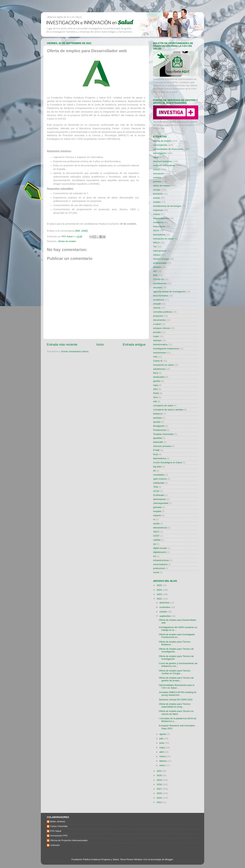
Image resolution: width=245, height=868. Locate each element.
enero (163, 765)
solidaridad (159, 483)
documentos (159, 320)
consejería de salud (163, 406)
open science (160, 479)
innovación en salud (163, 365)
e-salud (157, 324)
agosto (163, 734)
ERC (156, 275)
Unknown (55, 845)
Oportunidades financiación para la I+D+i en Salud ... (177, 686)
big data (157, 467)
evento (157, 198)
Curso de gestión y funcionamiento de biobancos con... (178, 665)
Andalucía (158, 222)
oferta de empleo (162, 186)
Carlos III (158, 361)
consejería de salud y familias (168, 410)
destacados (159, 377)
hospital (157, 511)
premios (157, 182)
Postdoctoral (160, 430)
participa (157, 418)
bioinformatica (160, 344)
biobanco (158, 414)
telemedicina (160, 458)
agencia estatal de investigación (169, 292)
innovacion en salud (163, 239)
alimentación (160, 499)
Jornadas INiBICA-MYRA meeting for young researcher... (178, 694)
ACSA (156, 491)
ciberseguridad (161, 503)
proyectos (158, 316)
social (156, 572)
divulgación (159, 426)
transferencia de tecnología (167, 206)
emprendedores (161, 218)
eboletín (157, 267)
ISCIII (156, 231)
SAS (155, 397)
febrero (163, 761)
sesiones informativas (164, 165)
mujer (156, 336)
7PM (156, 487)
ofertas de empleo (67, 241)
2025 (160, 585)
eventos (157, 177)
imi (155, 556)
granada (157, 507)
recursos (158, 287)
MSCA (156, 243)
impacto (157, 515)
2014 (160, 802)
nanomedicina (160, 564)
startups (157, 340)
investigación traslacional (166, 349)
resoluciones (160, 353)
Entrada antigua (134, 344)
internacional (160, 251)
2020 (160, 775)
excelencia (159, 300)
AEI (155, 271)
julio (162, 738)
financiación (159, 226)
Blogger (169, 859)
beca (156, 373)
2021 (160, 771)
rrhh (155, 357)
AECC (156, 532)
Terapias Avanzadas (163, 434)
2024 (160, 590)
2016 (160, 793)
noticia (156, 214)
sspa (156, 385)
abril (162, 752)
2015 (160, 798)
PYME (156, 450)
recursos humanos (163, 161)
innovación (159, 174)
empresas (158, 210)
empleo (157, 202)
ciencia (157, 308)
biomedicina (159, 235)
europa (157, 190)
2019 (160, 780)
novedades (159, 475)
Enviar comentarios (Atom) (75, 351)
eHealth (157, 304)
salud (156, 157)
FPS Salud (56, 831)
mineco (157, 255)
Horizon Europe (161, 259)
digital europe (160, 548)
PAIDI (156, 393)
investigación (160, 153)
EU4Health (159, 495)
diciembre (165, 603)
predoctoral (159, 568)
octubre (164, 612)
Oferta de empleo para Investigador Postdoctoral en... (177, 636)
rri (154, 519)
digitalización (160, 552)
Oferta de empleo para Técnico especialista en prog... (175, 705)
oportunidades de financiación (168, 149)
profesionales (160, 263)
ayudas (157, 422)
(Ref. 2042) (81, 231)
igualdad (157, 438)
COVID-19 (158, 279)
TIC (155, 247)
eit (154, 471)
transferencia (160, 283)
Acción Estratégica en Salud (168, 462)
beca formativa (161, 296)
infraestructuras (161, 560)
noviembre (165, 607)
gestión (157, 381)
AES (155, 389)
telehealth (158, 442)
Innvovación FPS (59, 836)
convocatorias (160, 145)
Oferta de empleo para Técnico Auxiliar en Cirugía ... (175, 672)
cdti (155, 401)
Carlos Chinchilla (59, 826)
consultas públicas (162, 312)
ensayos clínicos (162, 328)
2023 (160, 594)
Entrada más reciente (62, 344)
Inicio (100, 344)
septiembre (165, 616)
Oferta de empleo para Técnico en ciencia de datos (176, 712)
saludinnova (159, 369)
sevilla (156, 524)
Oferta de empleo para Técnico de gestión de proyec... (176, 679)
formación (158, 194)
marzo (163, 756)
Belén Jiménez (58, 821)
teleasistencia (160, 528)
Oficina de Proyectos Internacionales (69, 840)
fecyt (156, 454)
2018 (160, 784)
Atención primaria (162, 446)
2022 (160, 599)
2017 (160, 789)
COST (156, 536)
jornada (157, 332)
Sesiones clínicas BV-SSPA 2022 (176, 700)
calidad (157, 540)
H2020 (157, 169)
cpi (155, 544)
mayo (163, 748)
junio (162, 743)
